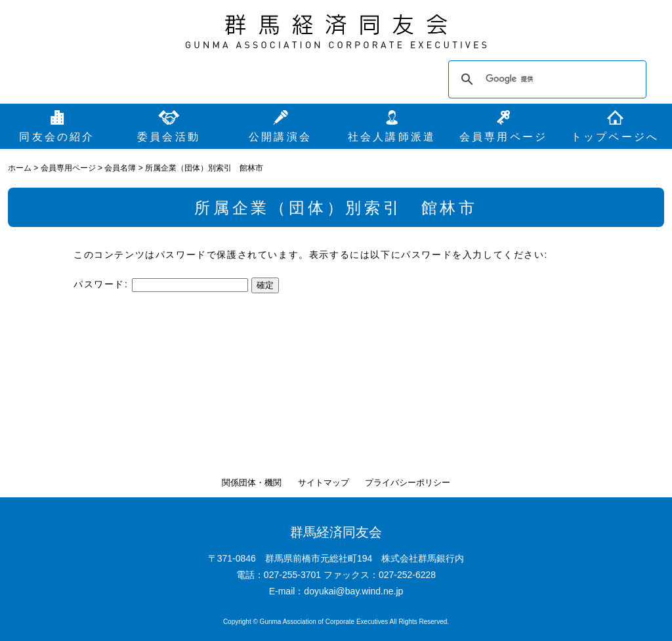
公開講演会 (280, 137)
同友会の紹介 (57, 137)
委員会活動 (169, 137)
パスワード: (161, 284)
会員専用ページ (503, 137)
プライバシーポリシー (408, 483)
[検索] (545, 79)
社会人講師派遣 (392, 137)
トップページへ (615, 137)
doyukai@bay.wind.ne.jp (353, 591)
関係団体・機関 (252, 483)
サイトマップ (324, 483)
